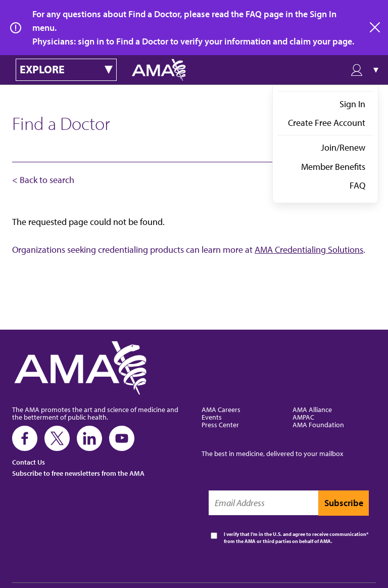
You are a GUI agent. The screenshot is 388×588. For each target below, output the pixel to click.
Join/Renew (343, 147)
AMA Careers (221, 409)
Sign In (352, 104)
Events (212, 417)
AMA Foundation (318, 424)
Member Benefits (333, 167)
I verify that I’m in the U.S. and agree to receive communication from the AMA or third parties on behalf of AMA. (295, 538)
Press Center (220, 424)
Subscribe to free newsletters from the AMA (78, 473)
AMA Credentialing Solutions (309, 250)
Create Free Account (327, 123)
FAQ (357, 185)
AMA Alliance (312, 409)
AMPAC (303, 417)
